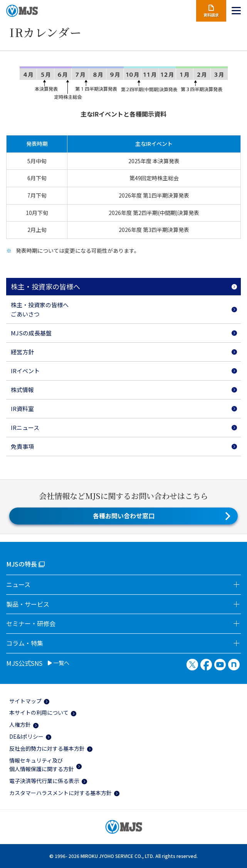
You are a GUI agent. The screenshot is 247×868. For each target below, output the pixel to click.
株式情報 (22, 390)
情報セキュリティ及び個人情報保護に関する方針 (42, 765)
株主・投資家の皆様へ (45, 286)
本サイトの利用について (39, 712)
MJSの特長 (22, 564)
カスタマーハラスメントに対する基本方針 (60, 793)
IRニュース (25, 427)
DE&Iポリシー (26, 736)
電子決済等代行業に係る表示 (44, 781)
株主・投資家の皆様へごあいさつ (40, 309)
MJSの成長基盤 (31, 333)
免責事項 (22, 446)
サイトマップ (25, 701)
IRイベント (25, 371)
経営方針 (22, 352)
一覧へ (59, 663)
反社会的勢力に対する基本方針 (47, 748)
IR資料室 (22, 409)
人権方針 (20, 724)
